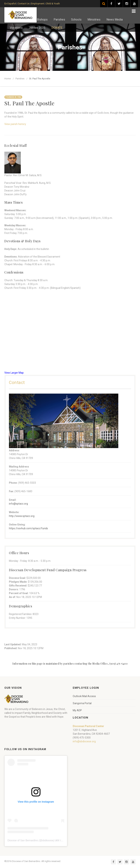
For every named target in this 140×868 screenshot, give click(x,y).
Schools (76, 20)
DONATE (57, 28)
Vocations (16, 28)
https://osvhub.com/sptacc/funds (28, 528)
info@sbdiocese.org (84, 741)
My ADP (77, 710)
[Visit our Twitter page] (119, 4)
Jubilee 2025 (37, 28)
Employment (38, 4)
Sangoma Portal (82, 703)
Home (8, 79)
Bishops (42, 20)
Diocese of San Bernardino (23, 840)
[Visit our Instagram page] (127, 4)
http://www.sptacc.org (22, 516)
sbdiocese (48, 840)
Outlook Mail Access (84, 696)
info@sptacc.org (18, 504)
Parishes (59, 20)
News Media (115, 20)
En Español (10, 4)
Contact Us (24, 4)
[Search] (104, 4)
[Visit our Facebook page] (111, 4)
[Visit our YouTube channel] (134, 4)
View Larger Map (14, 373)
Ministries (94, 20)
